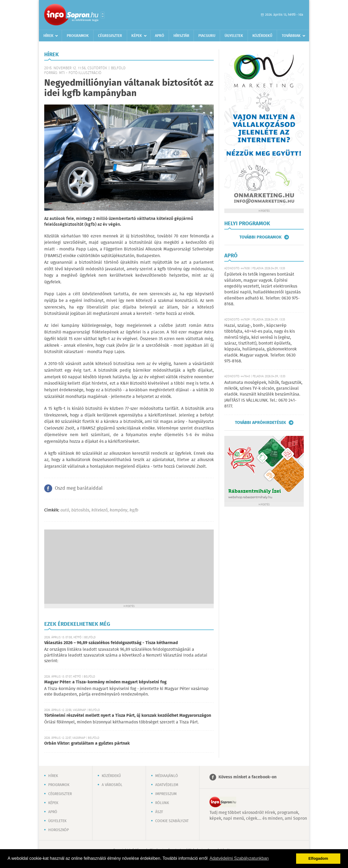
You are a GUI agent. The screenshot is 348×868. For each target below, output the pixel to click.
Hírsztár (181, 36)
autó (65, 510)
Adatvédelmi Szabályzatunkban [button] (239, 858)
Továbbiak (291, 36)
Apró (160, 36)
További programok (260, 237)
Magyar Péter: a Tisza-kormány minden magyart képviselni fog (105, 682)
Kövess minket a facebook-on (247, 777)
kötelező (99, 510)
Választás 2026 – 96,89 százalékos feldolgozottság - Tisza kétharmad (111, 643)
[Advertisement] (129, 567)
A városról (112, 785)
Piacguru (207, 36)
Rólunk (162, 803)
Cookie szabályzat (172, 821)
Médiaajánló (167, 776)
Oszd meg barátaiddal (79, 488)
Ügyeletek (234, 36)
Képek (137, 36)
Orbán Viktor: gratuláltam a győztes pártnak (87, 743)
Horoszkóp (59, 830)
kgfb (134, 510)
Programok (78, 36)
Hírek (48, 36)
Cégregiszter (110, 36)
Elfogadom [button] (318, 858)
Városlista (103, 15)
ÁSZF (159, 812)
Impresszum (166, 794)
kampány (119, 510)
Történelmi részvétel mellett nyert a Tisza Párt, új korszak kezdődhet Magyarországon (128, 716)
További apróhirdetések (260, 423)
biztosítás (80, 510)
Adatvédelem (167, 785)
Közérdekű (262, 36)
